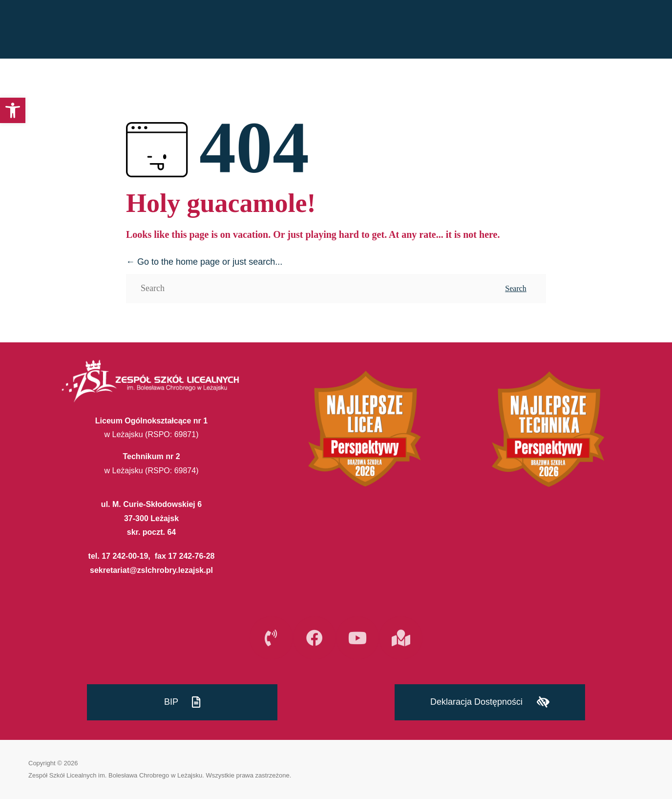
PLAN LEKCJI (448, 30)
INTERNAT (579, 30)
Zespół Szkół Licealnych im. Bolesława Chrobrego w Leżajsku (115, 775)
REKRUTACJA (376, 30)
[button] (13, 110)
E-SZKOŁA (642, 30)
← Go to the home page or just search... (204, 262)
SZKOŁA (514, 30)
